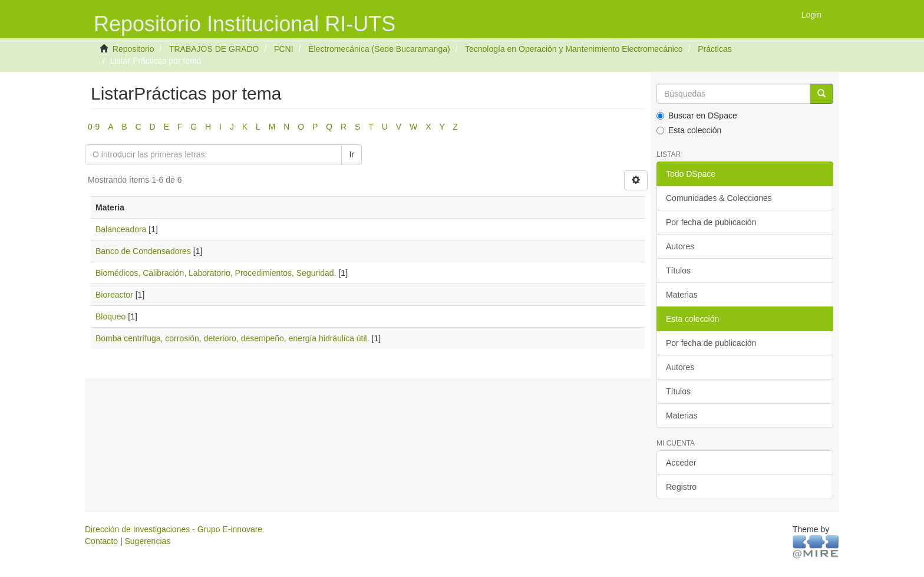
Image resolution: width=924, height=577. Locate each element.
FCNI (284, 49)
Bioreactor (114, 295)
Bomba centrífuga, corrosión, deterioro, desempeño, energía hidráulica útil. (232, 338)
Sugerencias (147, 541)
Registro (681, 487)
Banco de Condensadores (143, 251)
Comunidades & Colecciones (719, 198)
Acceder (681, 463)
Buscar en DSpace (697, 116)
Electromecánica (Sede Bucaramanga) (379, 49)
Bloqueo (110, 316)
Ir (352, 154)
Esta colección (689, 130)
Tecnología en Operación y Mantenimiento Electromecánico (574, 49)
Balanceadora (121, 229)
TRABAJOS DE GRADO (214, 49)
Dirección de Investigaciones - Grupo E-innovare (174, 529)
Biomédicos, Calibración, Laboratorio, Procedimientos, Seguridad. (216, 273)
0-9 (94, 127)
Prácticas (715, 49)
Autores (680, 246)
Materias (682, 295)
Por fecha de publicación (711, 222)
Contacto (101, 541)
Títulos (678, 271)
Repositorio (133, 49)
